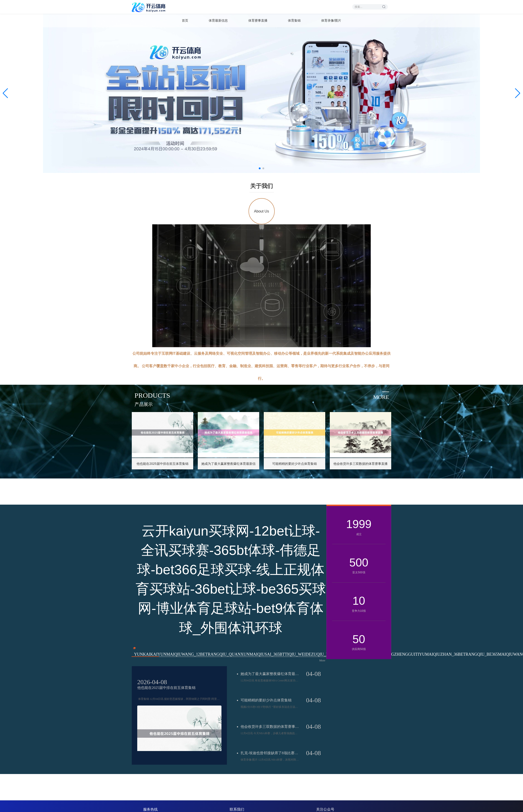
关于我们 (261, 186)
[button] (518, 93)
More (322, 660)
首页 (185, 20)
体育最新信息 (218, 20)
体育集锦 (294, 20)
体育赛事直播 (258, 20)
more (381, 397)
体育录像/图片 (331, 20)
